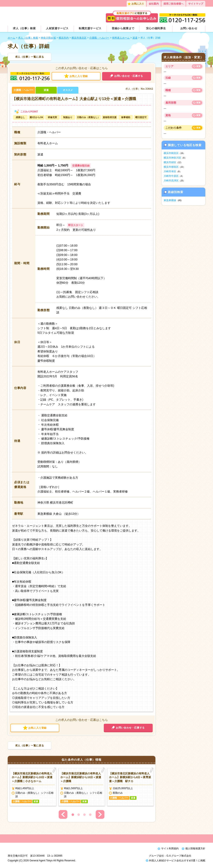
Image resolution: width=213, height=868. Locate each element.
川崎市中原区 (171, 176)
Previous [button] (63, 814)
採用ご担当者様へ (173, 4)
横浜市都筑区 (171, 167)
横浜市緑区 (170, 162)
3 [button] (84, 815)
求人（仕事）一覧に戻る (30, 57)
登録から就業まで (123, 28)
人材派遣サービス (57, 28)
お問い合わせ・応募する (129, 76)
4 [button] (90, 815)
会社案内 (154, 4)
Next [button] (100, 814)
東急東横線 (170, 200)
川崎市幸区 (170, 171)
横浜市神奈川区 (172, 158)
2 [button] (79, 815)
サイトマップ (196, 4)
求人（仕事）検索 (24, 28)
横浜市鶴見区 (171, 153)
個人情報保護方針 (195, 848)
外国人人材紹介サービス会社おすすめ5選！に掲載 (176, 862)
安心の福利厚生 (156, 28)
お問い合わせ (189, 28)
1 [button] (73, 815)
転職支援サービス (90, 28)
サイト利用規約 (170, 848)
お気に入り (138, 4)
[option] (33, 787)
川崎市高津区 (171, 181)
